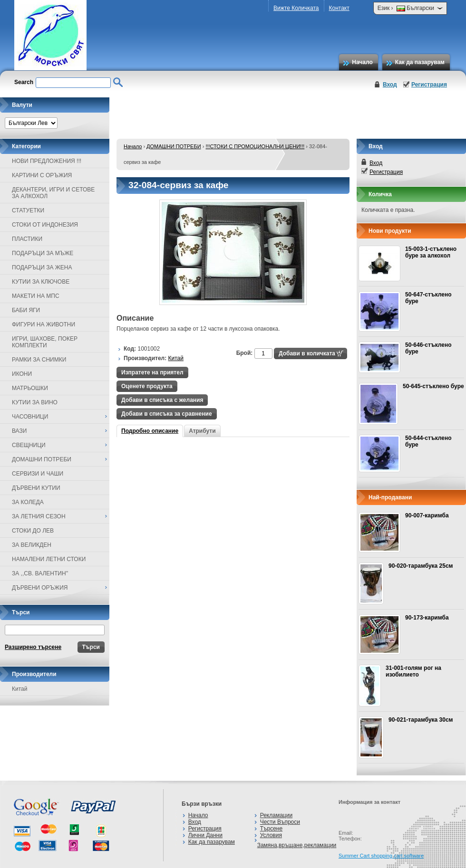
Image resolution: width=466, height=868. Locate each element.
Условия (271, 835)
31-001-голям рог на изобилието (413, 671)
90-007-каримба (427, 515)
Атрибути (202, 431)
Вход (390, 85)
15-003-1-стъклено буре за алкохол (431, 252)
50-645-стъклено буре (433, 386)
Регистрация (429, 85)
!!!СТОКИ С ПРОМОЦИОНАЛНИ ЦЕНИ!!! (255, 146)
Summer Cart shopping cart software (381, 856)
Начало (362, 62)
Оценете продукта (147, 386)
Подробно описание (150, 431)
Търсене (271, 829)
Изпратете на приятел (152, 372)
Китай (19, 689)
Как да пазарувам (420, 62)
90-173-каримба (427, 618)
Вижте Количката (296, 8)
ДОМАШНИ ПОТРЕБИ (174, 146)
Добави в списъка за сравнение (167, 414)
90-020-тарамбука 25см (421, 566)
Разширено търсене (33, 647)
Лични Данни (205, 835)
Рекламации (276, 815)
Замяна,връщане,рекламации (297, 845)
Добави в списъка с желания (162, 400)
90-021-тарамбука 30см (421, 720)
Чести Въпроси (280, 822)
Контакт (339, 8)
